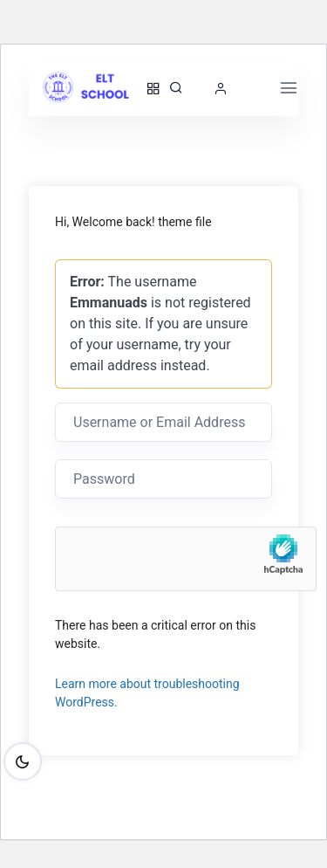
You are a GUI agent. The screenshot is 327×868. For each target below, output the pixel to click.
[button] (225, 88)
